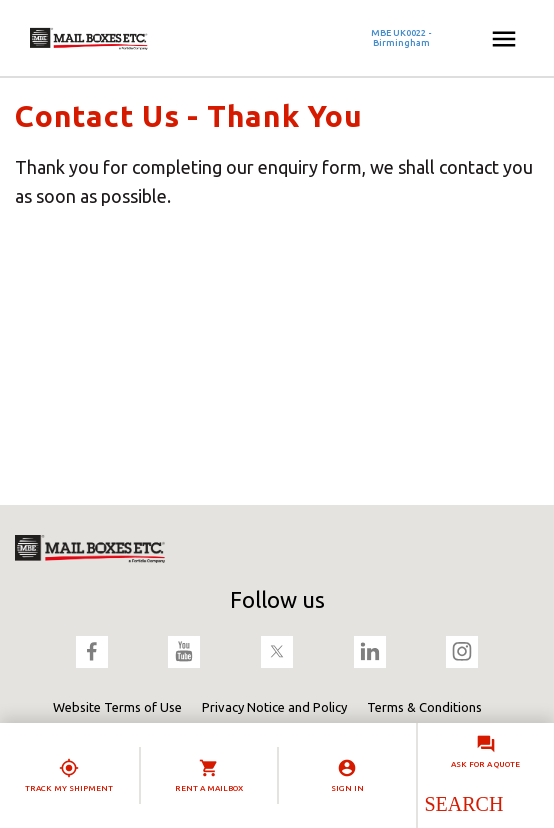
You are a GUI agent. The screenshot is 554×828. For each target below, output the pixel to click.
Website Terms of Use (117, 707)
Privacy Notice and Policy (274, 707)
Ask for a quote (485, 764)
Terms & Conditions (424, 707)
